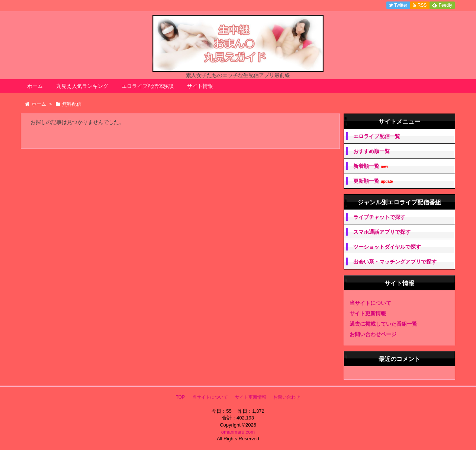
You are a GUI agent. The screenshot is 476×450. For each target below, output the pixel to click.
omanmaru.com (238, 432)
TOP (180, 397)
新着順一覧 (371, 166)
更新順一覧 (373, 181)
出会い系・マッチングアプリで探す (395, 262)
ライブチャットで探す (379, 217)
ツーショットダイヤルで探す (387, 247)
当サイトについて (370, 303)
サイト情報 (200, 86)
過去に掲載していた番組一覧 (383, 324)
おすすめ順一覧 (372, 151)
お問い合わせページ (373, 334)
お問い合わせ (287, 397)
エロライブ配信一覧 (377, 136)
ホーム (35, 86)
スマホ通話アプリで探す (382, 232)
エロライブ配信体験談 (148, 86)
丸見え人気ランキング (82, 86)
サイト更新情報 (368, 313)
